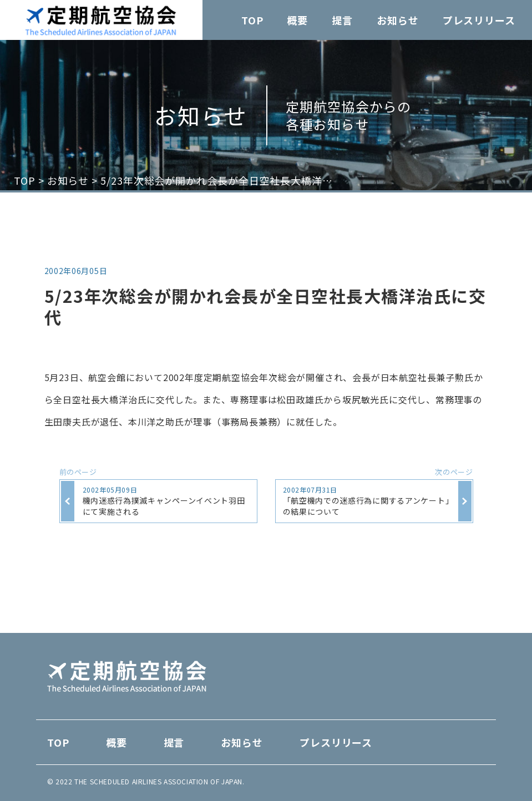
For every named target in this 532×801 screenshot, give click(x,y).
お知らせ (398, 20)
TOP (252, 20)
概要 (297, 20)
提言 (342, 20)
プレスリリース (479, 20)
